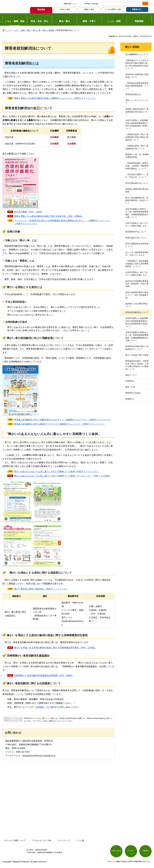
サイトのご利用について (15, 840)
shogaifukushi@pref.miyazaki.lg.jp (39, 756)
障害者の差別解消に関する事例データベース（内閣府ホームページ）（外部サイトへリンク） (60, 424)
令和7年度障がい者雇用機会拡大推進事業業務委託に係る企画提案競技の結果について (137, 124)
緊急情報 (41, 10)
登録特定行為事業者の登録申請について (137, 76)
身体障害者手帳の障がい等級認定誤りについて (137, 348)
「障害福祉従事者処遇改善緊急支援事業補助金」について (137, 86)
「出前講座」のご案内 (44, 707)
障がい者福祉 (48, 30)
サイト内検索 (104, 3)
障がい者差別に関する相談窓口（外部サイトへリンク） (41, 589)
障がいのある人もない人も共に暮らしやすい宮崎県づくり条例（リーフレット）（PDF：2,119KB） (63, 476)
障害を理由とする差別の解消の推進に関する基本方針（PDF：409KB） (49, 216)
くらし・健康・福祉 (22, 30)
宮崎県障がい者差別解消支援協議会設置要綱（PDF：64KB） (44, 675)
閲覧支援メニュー (71, 4)
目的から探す (65, 9)
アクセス (131, 851)
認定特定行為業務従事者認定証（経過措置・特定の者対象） (137, 284)
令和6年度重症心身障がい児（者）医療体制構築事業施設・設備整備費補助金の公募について (137, 336)
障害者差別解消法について (137, 312)
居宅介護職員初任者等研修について (137, 245)
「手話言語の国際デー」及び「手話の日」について (137, 176)
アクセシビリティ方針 (42, 840)
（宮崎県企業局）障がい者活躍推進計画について (137, 147)
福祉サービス (131, 375)
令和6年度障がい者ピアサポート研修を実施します (136, 274)
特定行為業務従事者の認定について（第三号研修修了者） (137, 295)
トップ (8, 30)
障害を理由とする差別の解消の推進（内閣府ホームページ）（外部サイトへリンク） (55, 98)
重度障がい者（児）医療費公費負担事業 (137, 156)
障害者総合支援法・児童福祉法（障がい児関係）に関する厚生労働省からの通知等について (137, 365)
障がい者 (37, 30)
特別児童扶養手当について (137, 183)
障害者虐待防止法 (133, 94)
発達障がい (130, 399)
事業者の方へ (137, 9)
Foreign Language (91, 4)
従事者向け (130, 381)
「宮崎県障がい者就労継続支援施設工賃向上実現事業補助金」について (137, 264)
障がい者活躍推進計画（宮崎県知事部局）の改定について (137, 200)
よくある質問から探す (113, 9)
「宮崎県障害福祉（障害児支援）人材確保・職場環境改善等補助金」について (137, 166)
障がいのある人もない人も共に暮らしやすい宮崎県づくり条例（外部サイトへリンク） (56, 472)
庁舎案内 (145, 851)
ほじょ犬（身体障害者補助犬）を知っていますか (137, 254)
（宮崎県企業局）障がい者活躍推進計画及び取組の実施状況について (137, 137)
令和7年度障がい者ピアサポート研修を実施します (136, 225)
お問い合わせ (116, 851)
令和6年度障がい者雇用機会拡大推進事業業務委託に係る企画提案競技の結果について (137, 322)
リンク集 (80, 840)
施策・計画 (130, 387)
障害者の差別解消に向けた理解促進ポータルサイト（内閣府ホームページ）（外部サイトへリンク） (63, 420)
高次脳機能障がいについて (137, 54)
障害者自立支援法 (133, 393)
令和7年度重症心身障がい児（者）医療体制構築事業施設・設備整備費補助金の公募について (137, 213)
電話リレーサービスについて (137, 102)
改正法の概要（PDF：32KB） (29, 212)
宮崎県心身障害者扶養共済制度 (137, 190)
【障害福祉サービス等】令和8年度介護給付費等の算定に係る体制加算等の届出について (137, 64)
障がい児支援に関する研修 (137, 355)
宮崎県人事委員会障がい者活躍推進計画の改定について (137, 112)
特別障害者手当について (136, 232)
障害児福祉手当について (136, 238)
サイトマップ (64, 840)
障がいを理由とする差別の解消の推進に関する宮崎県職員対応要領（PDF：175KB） (55, 648)
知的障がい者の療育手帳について (137, 305)
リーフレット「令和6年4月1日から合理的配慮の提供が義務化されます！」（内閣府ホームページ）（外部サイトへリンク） (62, 222)
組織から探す (89, 9)
